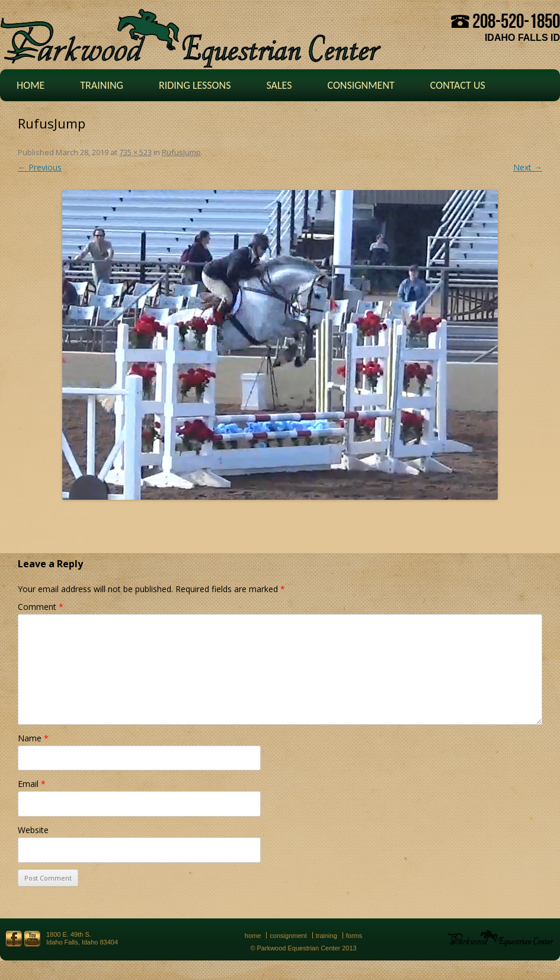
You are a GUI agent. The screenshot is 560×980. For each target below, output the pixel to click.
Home (31, 85)
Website (33, 830)
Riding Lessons (195, 85)
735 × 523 (135, 152)
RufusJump (181, 152)
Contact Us (458, 85)
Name (33, 738)
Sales (279, 85)
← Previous (40, 167)
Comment (41, 607)
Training (102, 85)
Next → (528, 167)
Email (32, 784)
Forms (354, 936)
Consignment (361, 85)
